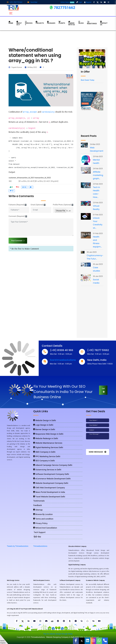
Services (29, 23)
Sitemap (38, 510)
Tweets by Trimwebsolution (18, 546)
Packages (51, 22)
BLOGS (81, 22)
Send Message (98, 452)
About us (19, 23)
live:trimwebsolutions (63, 360)
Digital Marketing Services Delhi (48, 447)
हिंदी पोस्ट (37, 537)
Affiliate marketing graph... (98, 175)
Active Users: (67, 2)
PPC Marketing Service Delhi (47, 456)
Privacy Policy (40, 523)
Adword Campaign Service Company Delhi (53, 465)
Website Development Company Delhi (51, 483)
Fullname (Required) (18, 205)
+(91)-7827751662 (15, 2)
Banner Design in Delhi (44, 429)
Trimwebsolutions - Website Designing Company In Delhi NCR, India (57, 637)
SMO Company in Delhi (44, 452)
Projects (40, 22)
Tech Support (39, 532)
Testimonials (39, 501)
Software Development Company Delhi (51, 474)
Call (103, 390)
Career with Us (72, 23)
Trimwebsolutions (40, 546)
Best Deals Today (88, 80)
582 (24, 187)
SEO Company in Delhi (44, 461)
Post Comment (18, 241)
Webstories (92, 23)
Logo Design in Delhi (43, 425)
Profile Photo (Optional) (63, 205)
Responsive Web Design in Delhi (48, 434)
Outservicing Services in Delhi (47, 470)
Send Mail (32, 2)
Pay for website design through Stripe (58, 634)
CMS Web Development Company (49, 488)
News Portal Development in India (49, 492)
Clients (62, 22)
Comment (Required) (18, 216)
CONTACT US (104, 23)
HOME (11, 22)
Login (79, 2)
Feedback (38, 505)
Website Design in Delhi (45, 420)
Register (88, 2)
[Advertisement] (58, 39)
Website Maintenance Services (48, 443)
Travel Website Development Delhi (49, 497)
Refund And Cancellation (45, 528)
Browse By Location (43, 514)
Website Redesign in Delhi (46, 438)
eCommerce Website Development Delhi (52, 479)
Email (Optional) (38, 205)
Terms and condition (43, 519)
